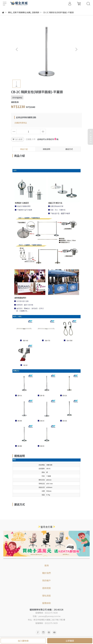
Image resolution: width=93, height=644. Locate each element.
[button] (76, 49)
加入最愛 (18, 139)
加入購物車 (23, 641)
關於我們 (46, 573)
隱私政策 (46, 596)
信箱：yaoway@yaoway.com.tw (47, 616)
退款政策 (46, 588)
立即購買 (70, 641)
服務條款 (46, 603)
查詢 (46, 565)
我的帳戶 (46, 580)
